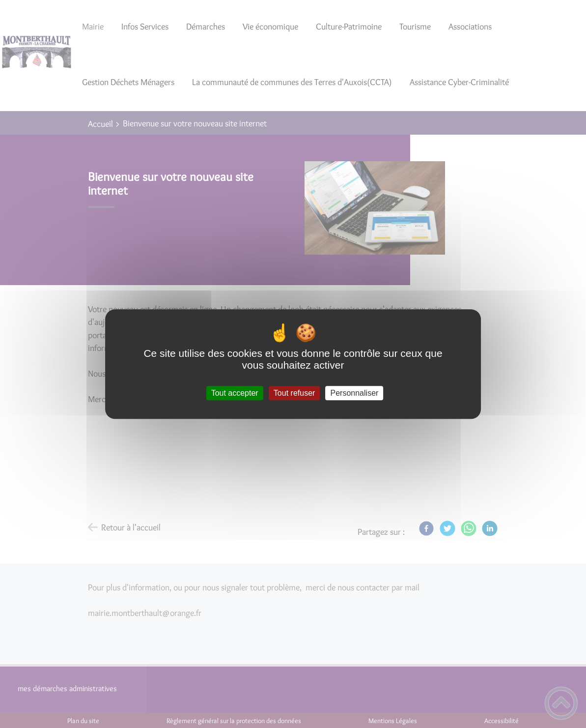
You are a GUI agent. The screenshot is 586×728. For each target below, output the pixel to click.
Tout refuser (294, 393)
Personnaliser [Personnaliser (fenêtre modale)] (355, 393)
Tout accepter (235, 393)
